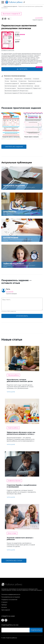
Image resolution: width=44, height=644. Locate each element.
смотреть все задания (14, 147)
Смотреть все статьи (14, 561)
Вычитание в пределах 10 (11, 14)
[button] (3, 126)
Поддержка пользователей (9, 600)
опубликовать (22, 316)
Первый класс (9, 79)
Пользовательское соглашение (11, 597)
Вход (42, 2)
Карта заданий (6, 610)
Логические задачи (10, 88)
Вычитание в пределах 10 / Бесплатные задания (18, 93)
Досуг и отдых (12, 533)
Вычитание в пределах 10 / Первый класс (29, 88)
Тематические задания (35, 81)
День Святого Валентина (26, 86)
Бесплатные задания (11, 86)
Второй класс (19, 79)
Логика (7, 81)
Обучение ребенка (13, 375)
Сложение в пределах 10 (12, 84)
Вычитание (14, 81)
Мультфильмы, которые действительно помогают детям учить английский (20, 381)
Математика (28, 79)
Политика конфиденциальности (11, 594)
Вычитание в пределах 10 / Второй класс (16, 91)
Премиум (4, 605)
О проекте (4, 602)
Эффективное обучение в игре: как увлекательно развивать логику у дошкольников (21, 434)
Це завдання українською (8, 50)
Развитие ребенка (13, 428)
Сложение (36, 79)
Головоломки (23, 81)
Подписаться (36, 630)
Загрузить (22, 69)
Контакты (4, 607)
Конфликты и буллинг (14, 481)
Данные (37, 86)
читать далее (11, 392)
